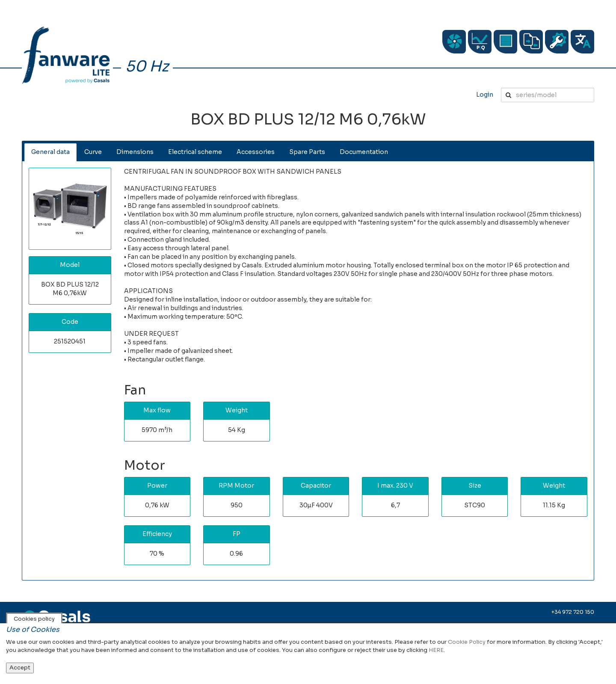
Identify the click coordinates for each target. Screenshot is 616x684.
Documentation (364, 152)
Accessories (256, 152)
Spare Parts (307, 152)
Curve (93, 152)
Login (485, 95)
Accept (20, 668)
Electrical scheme (195, 152)
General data (50, 152)
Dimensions (135, 152)
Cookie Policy (467, 642)
